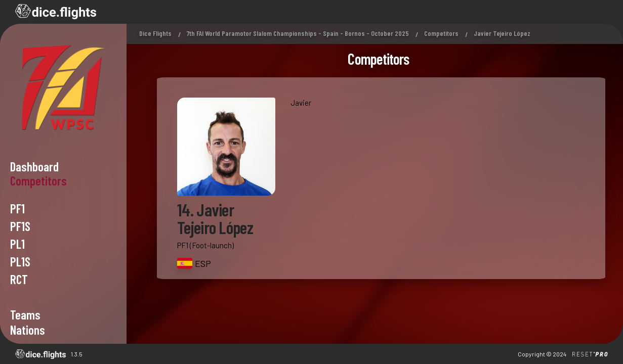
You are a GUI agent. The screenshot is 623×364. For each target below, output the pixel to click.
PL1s (20, 261)
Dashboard (34, 166)
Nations (28, 330)
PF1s (20, 226)
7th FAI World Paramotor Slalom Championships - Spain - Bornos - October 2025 (298, 33)
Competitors (441, 33)
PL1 (17, 244)
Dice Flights (155, 33)
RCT (19, 279)
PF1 (17, 208)
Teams (25, 314)
